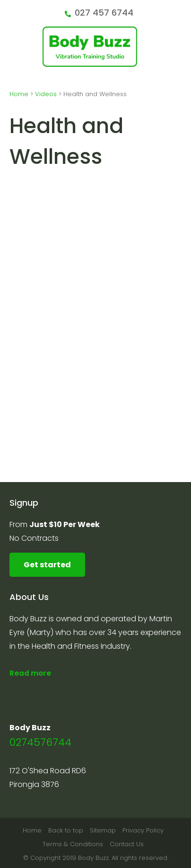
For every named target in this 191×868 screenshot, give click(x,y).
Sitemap (103, 830)
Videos (46, 94)
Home (19, 94)
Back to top (66, 830)
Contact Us (127, 844)
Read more (30, 673)
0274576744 (40, 742)
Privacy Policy (143, 830)
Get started (47, 565)
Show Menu (15, 46)
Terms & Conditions (73, 844)
